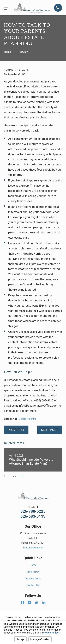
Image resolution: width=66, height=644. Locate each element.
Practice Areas (33, 579)
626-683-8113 (33, 517)
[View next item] (21, 476)
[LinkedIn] (44, 602)
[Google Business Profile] (37, 602)
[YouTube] (29, 602)
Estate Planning (28, 419)
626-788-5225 (33, 512)
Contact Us (33, 585)
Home (33, 565)
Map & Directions (33, 548)
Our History (33, 572)
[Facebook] (22, 602)
